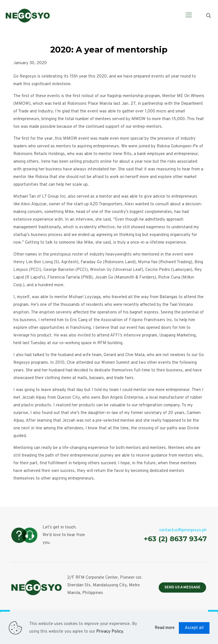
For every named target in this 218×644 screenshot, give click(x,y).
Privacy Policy (110, 632)
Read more (165, 628)
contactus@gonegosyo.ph (183, 530)
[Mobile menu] (189, 16)
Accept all (194, 628)
